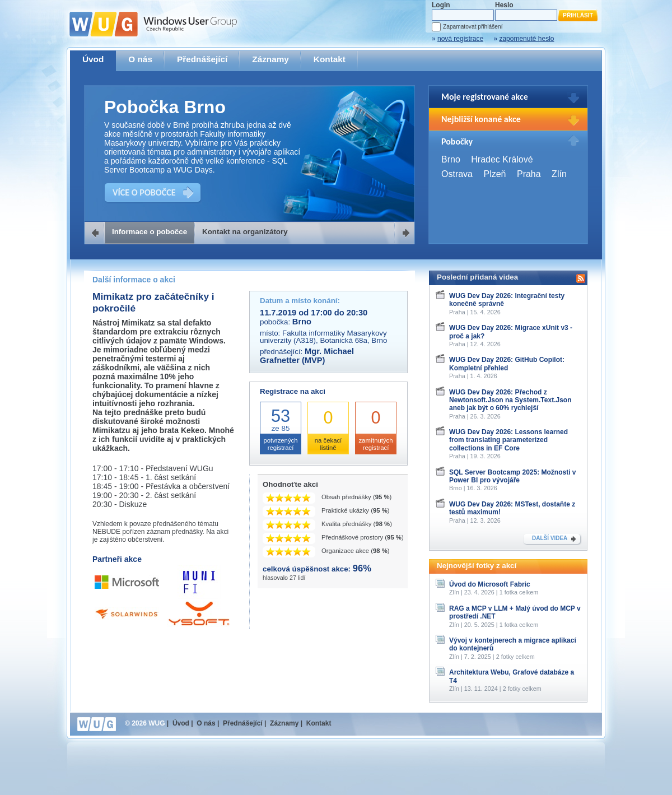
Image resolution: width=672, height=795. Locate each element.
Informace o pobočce (150, 232)
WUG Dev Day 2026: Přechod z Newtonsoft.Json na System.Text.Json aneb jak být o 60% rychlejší (510, 400)
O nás (140, 59)
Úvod (93, 59)
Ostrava (457, 174)
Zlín (559, 174)
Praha (529, 174)
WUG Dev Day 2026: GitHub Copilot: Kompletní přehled (507, 364)
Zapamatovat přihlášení (473, 27)
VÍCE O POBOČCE (144, 192)
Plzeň (494, 174)
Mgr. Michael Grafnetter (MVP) (307, 356)
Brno (451, 159)
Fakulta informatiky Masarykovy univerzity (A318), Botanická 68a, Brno (323, 337)
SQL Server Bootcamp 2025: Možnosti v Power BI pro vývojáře (513, 476)
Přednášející (202, 59)
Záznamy (270, 59)
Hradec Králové (502, 159)
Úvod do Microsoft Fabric (490, 584)
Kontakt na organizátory (245, 232)
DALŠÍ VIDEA (550, 538)
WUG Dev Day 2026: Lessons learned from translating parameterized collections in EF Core (508, 440)
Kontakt (330, 59)
